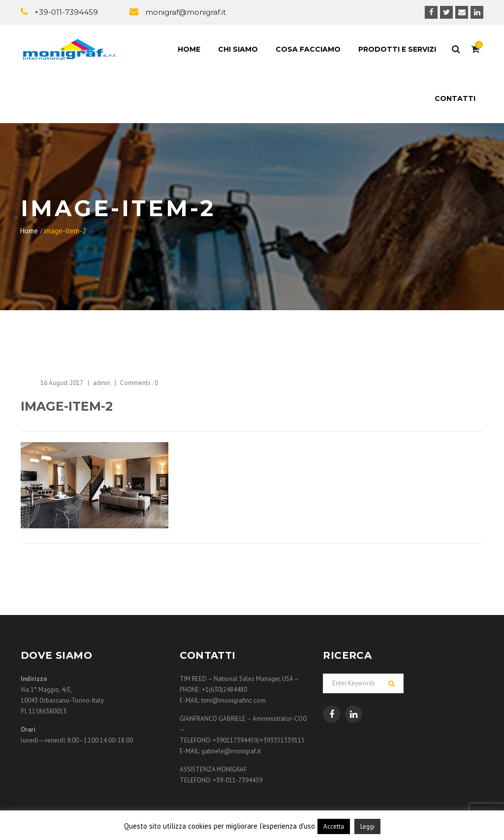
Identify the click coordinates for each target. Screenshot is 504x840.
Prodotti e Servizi (397, 49)
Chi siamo (238, 49)
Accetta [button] (334, 826)
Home (189, 49)
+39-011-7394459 (66, 12)
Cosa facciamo (308, 49)
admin (102, 383)
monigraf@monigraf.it (186, 12)
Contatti (455, 98)
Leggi (367, 826)
